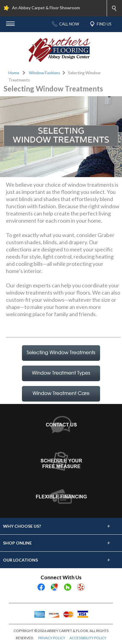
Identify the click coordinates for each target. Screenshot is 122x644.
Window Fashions (44, 73)
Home (14, 73)
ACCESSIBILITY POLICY (88, 638)
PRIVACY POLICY (52, 638)
